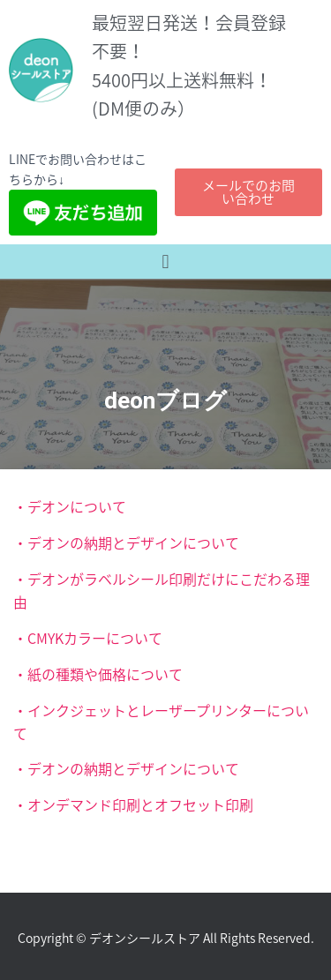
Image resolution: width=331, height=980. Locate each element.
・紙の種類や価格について (98, 674)
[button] (165, 262)
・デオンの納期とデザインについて (126, 542)
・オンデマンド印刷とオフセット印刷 (133, 804)
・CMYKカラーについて (88, 638)
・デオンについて (70, 506)
